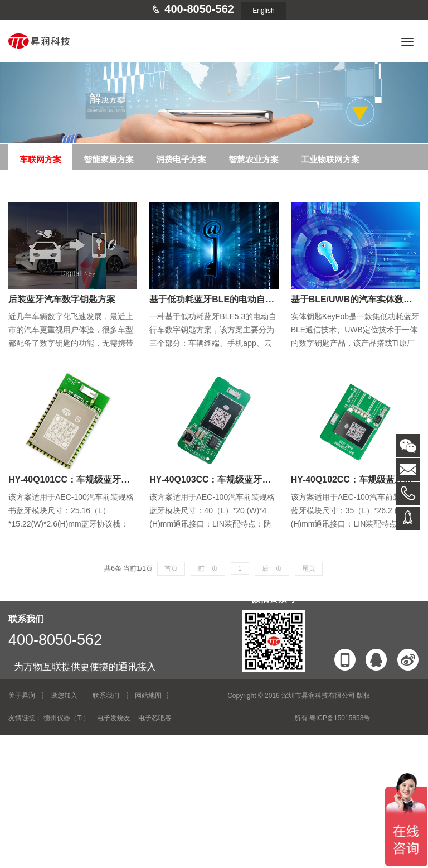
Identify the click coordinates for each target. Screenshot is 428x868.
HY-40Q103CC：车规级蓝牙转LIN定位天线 (235, 479)
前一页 (208, 568)
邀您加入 (64, 696)
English (263, 11)
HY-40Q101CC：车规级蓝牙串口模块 (83, 479)
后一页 (272, 568)
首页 (171, 568)
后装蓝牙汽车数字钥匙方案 (62, 299)
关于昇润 (22, 696)
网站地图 (148, 696)
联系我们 (106, 696)
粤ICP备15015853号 (340, 718)
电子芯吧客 (155, 718)
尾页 (309, 568)
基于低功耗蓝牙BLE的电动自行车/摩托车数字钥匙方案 (257, 299)
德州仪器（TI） (67, 718)
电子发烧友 (114, 718)
